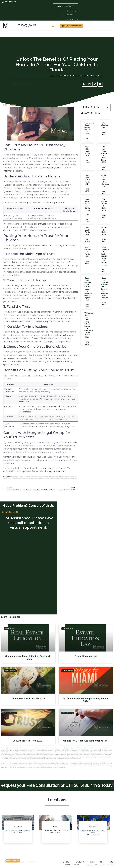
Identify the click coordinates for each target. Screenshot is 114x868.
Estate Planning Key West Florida (70, 750)
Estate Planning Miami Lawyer (20, 748)
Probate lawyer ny (42, 766)
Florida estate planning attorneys (84, 757)
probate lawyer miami (93, 752)
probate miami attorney (66, 752)
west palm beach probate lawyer (100, 755)
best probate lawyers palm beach (21, 757)
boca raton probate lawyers (88, 755)
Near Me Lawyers (68, 748)
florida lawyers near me (96, 757)
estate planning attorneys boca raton (59, 753)
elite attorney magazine (21, 752)
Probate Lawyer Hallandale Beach (78, 748)
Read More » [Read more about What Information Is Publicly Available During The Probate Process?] (104, 271)
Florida (27, 27)
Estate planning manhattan (90, 765)
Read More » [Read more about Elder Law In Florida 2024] (87, 240)
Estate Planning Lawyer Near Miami (102, 748)
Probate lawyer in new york (18, 767)
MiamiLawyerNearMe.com (52, 471)
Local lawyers (6, 766)
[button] (53, 26)
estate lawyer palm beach (33, 757)
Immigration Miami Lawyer (18, 750)
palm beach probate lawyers (16, 756)
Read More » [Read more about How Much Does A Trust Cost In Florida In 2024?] (87, 221)
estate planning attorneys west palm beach (10, 755)
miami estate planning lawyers (18, 759)
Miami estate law (68, 759)
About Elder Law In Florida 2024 (87, 151)
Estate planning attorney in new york (88, 762)
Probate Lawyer (27, 25)
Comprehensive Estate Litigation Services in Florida (28, 658)
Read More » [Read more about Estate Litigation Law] (104, 133)
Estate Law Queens (46, 762)
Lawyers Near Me (67, 864)
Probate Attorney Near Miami (18, 749)
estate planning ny (77, 762)
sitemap (90, 864)
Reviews (91, 862)
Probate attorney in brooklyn (51, 766)
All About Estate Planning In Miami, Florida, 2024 (86, 700)
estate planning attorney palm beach (88, 753)
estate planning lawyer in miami (60, 757)
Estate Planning (10, 105)
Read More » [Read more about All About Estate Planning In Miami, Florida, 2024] (104, 168)
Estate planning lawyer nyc (58, 765)
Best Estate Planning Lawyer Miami (53, 749)
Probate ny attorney (47, 767)
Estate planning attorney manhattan (20, 763)
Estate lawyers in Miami (76, 759)
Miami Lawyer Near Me (42, 748)
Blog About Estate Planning (39, 76)
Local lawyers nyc (12, 766)
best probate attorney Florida (98, 756)
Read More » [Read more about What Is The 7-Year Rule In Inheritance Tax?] (104, 192)
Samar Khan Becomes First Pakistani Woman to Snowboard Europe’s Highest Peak (88, 289)
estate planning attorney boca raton (44, 753)
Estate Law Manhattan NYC (17, 762)
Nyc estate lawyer (27, 766)
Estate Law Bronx (61, 762)
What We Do (79, 862)
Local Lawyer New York (69, 762)
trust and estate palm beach (58, 759)
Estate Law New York (27, 762)
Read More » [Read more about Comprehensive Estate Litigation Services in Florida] (87, 140)
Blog (101, 862)
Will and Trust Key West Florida (82, 750)
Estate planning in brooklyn (43, 763)
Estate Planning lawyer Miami (29, 750)
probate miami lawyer (37, 759)
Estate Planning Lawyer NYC (31, 748)
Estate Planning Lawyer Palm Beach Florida (101, 749)
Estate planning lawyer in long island (102, 763)
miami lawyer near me (28, 759)
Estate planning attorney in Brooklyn (58, 767)
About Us (65, 862)
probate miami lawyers (75, 752)
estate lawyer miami (102, 752)
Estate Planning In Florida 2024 (88, 252)
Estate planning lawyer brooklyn (75, 763)
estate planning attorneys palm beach (74, 753)
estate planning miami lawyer (31, 752)
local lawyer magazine (105, 750)
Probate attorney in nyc (97, 766)
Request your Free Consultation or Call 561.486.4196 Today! (57, 785)
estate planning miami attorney (55, 752)
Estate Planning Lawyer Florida (52, 748)
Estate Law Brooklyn (53, 762)
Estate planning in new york (54, 763)
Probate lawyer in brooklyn (107, 766)
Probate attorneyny (34, 766)
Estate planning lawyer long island (46, 765)
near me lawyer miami (84, 752)
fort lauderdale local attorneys (106, 757)
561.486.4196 (10, 512)
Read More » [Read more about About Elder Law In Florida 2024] (87, 162)
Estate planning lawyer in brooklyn (88, 763)
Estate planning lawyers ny (69, 765)
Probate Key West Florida (58, 750)
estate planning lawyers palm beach (16, 753)
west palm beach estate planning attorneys (27, 755)
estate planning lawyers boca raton (30, 753)
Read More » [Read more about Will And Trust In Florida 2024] (87, 190)
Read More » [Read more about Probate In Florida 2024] (104, 240)
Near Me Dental (61, 748)
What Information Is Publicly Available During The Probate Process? (105, 256)
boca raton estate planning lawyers (75, 755)
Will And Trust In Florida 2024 (87, 180)
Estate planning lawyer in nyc (33, 765)
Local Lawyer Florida (39, 750)
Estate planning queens (100, 765)
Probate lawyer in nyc (28, 767)
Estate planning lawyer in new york (20, 765)
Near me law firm (19, 766)
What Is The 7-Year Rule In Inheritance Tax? (86, 741)
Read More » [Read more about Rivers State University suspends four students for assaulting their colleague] (104, 304)
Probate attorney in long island (63, 766)
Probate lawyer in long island (7, 767)
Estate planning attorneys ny (32, 763)
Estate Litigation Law (104, 125)
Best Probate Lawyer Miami (41, 749)
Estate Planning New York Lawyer (8, 748)
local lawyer (91, 750)
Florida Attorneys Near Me (48, 750)
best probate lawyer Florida (9, 757)
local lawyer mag (97, 750)
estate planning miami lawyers (43, 752)
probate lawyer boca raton (50, 756)
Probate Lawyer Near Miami (90, 748)
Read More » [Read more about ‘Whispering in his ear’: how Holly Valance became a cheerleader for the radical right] (87, 343)
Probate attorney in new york (87, 766)
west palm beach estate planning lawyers (60, 755)
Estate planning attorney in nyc (101, 762)
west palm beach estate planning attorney (43, 755)
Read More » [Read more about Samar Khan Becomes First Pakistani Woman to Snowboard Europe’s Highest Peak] (87, 306)
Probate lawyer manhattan (38, 767)
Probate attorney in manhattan (75, 766)
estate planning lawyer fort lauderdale (46, 757)
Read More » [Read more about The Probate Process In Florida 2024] (104, 216)
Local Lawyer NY (77, 864)
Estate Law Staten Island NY (7, 762)
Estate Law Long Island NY (36, 762)
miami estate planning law (6, 759)
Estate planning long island (80, 765)
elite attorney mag (13, 752)
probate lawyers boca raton (38, 756)
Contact (111, 862)
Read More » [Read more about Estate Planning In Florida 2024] (87, 262)
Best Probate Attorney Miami (30, 749)
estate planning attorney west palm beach (104, 753)
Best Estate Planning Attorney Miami (67, 749)
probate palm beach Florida (47, 759)
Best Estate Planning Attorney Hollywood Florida (83, 749)
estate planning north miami (72, 757)
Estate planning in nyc (64, 763)
